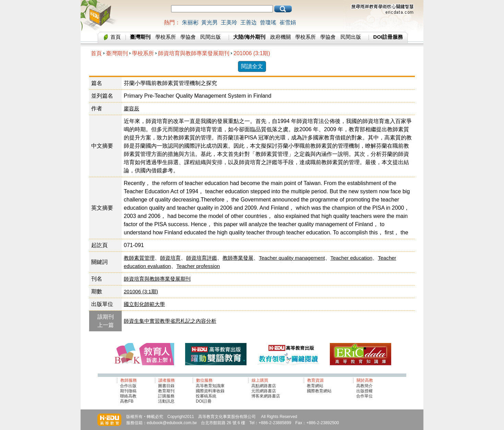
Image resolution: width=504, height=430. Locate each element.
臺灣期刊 (117, 53)
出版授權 (364, 391)
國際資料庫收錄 (210, 391)
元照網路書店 (264, 391)
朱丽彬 (190, 22)
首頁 (116, 37)
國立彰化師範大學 (144, 304)
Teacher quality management (292, 258)
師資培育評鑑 (202, 258)
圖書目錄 (166, 386)
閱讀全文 (252, 66)
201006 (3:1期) (252, 53)
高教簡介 (364, 386)
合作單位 (364, 396)
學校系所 (166, 37)
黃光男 (209, 22)
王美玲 (229, 22)
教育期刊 (166, 391)
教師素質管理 (139, 258)
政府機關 (280, 37)
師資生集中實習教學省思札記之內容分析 (170, 321)
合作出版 (128, 386)
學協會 (188, 37)
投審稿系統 (206, 396)
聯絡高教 (128, 396)
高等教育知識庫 (210, 386)
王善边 (249, 22)
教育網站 (315, 386)
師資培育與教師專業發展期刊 (194, 53)
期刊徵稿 (128, 391)
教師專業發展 (238, 258)
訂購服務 (166, 396)
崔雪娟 (288, 22)
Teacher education (352, 258)
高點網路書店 (264, 386)
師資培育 (170, 258)
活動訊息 (166, 401)
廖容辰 (131, 108)
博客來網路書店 (266, 396)
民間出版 (211, 37)
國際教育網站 (319, 391)
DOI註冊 (203, 401)
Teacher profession (198, 266)
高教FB (127, 401)
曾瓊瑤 (268, 22)
